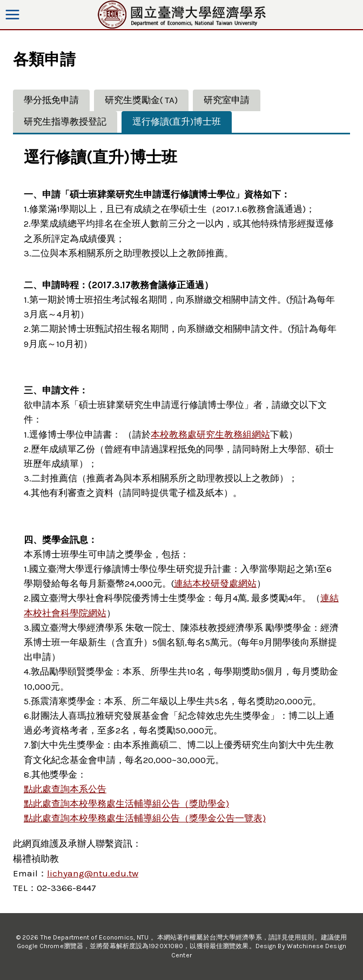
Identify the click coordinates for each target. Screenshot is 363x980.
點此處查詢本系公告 (65, 789)
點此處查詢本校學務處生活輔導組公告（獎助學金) (126, 804)
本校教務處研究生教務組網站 (210, 434)
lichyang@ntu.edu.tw (93, 873)
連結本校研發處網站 (215, 583)
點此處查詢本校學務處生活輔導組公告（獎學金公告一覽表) (145, 818)
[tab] (51, 100)
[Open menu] (13, 14)
